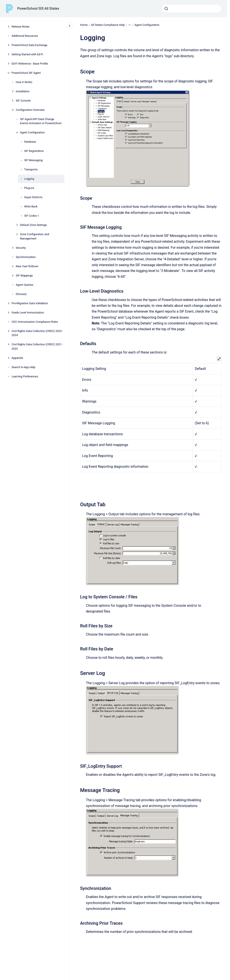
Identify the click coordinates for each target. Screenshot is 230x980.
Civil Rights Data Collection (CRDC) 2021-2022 (37, 346)
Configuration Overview (30, 110)
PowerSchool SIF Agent (26, 73)
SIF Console (23, 101)
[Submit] (166, 9)
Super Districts (33, 197)
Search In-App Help (23, 367)
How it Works (24, 82)
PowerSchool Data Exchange (30, 45)
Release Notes (21, 27)
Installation (23, 91)
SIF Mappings (24, 275)
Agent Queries (25, 285)
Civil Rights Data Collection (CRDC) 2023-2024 (37, 333)
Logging (29, 179)
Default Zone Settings (33, 225)
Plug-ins (29, 188)
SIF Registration (34, 151)
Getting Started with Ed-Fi (27, 54)
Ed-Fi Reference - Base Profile (30, 64)
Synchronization (26, 257)
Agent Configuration (32, 132)
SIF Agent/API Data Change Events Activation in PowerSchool (41, 121)
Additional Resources (25, 36)
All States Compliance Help (108, 25)
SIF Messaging (33, 160)
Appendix (17, 358)
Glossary (21, 294)
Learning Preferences (25, 376)
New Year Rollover (27, 266)
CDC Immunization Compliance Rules (35, 322)
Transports (31, 169)
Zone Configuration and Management (35, 236)
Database (30, 142)
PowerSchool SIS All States (38, 8)
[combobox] (191, 9)
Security (21, 248)
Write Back (31, 206)
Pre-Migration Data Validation (30, 303)
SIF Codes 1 (32, 216)
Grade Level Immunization (28, 313)
